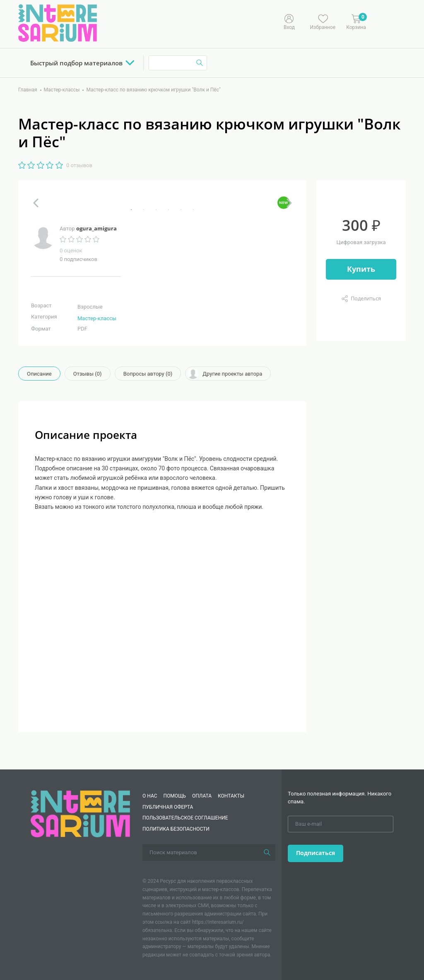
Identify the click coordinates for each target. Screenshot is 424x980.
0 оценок (71, 250)
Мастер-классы (97, 318)
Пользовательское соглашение (185, 818)
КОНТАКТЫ (231, 796)
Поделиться (366, 298)
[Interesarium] (80, 813)
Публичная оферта (168, 807)
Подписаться (316, 853)
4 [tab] (169, 210)
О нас (150, 796)
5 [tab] (181, 210)
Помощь (175, 796)
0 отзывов (79, 165)
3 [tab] (156, 210)
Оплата (202, 796)
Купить (361, 269)
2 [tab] (144, 210)
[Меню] (397, 21)
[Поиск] (267, 853)
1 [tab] (131, 210)
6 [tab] (193, 210)
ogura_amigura (96, 228)
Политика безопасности (176, 829)
